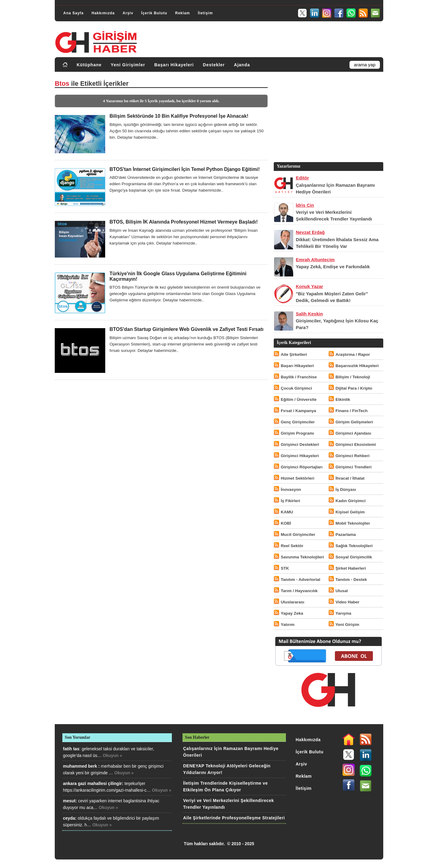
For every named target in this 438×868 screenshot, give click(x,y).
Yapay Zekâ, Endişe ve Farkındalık (333, 267)
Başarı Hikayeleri (174, 65)
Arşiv (128, 13)
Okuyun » (113, 755)
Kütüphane (89, 65)
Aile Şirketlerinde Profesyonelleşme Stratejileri (234, 818)
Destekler (214, 65)
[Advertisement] (328, 118)
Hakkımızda (103, 13)
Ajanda (242, 65)
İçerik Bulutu (154, 13)
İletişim (205, 13)
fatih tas (71, 749)
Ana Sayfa (73, 13)
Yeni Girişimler (128, 65)
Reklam (183, 13)
